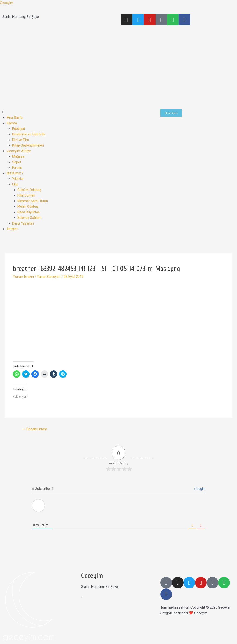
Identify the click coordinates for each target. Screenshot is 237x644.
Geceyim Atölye (19, 151)
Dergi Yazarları (23, 223)
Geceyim (7, 3)
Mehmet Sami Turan (33, 201)
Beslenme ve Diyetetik (29, 134)
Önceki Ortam (35, 429)
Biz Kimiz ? (15, 173)
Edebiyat (19, 129)
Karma (12, 123)
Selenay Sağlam (29, 218)
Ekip (15, 184)
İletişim (12, 229)
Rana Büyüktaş (29, 212)
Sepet (17, 162)
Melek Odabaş (28, 206)
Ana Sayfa (15, 118)
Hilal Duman (26, 195)
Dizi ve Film (21, 140)
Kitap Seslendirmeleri (28, 145)
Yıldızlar (18, 179)
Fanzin (17, 168)
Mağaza (18, 156)
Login (200, 489)
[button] (79, 112)
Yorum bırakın (23, 276)
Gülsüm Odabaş (29, 190)
